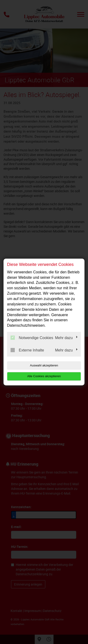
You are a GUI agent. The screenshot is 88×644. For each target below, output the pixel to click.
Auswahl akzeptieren (44, 365)
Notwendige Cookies (32, 338)
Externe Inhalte (27, 350)
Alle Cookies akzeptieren (44, 376)
